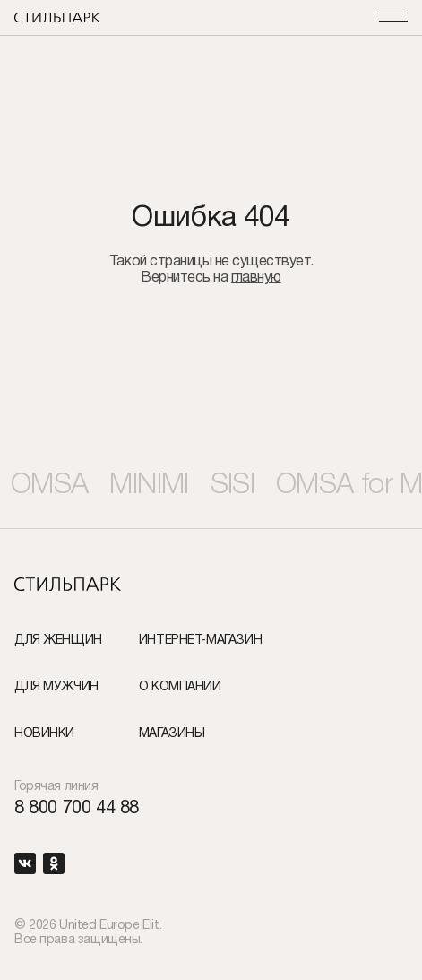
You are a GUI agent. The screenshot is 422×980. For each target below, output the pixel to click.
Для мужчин (56, 687)
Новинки (44, 734)
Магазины (172, 734)
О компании (180, 687)
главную (256, 278)
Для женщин (58, 641)
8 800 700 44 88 (77, 809)
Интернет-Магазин (200, 641)
